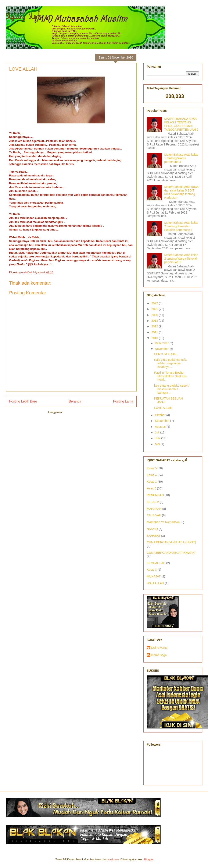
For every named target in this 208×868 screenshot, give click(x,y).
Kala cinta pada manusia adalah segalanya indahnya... (170, 363)
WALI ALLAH (155, 583)
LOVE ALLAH (163, 408)
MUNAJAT (154, 576)
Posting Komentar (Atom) (79, 412)
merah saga (159, 655)
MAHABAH (154, 509)
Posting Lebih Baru (23, 401)
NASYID (152, 529)
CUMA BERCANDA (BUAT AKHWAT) (171, 542)
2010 (155, 338)
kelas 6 (151, 488)
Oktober (161, 415)
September (162, 421)
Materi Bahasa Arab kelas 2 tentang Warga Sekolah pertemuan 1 (181, 259)
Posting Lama (123, 401)
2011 (155, 332)
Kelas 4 (152, 475)
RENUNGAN (155, 495)
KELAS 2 (153, 502)
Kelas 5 (152, 468)
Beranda (75, 401)
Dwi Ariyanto (159, 648)
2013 (155, 321)
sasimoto (113, 859)
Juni (158, 438)
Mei (158, 444)
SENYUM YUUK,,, (166, 354)
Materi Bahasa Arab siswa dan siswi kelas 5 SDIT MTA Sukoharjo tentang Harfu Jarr (182, 192)
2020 (155, 315)
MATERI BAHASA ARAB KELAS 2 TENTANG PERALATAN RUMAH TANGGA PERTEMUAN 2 (181, 124)
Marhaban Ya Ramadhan (163, 522)
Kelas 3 (152, 570)
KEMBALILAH (156, 563)
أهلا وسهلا (23, 16)
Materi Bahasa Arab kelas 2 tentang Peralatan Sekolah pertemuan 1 (181, 226)
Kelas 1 (152, 482)
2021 (155, 309)
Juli (157, 432)
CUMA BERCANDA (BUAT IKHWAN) (171, 553)
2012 (155, 326)
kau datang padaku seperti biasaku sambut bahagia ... (172, 389)
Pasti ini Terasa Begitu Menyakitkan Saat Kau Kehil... (171, 376)
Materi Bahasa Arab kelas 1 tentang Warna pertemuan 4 (181, 158)
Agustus (161, 427)
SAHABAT (154, 536)
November (162, 349)
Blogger (149, 859)
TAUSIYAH (154, 515)
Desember (162, 343)
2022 (155, 303)
